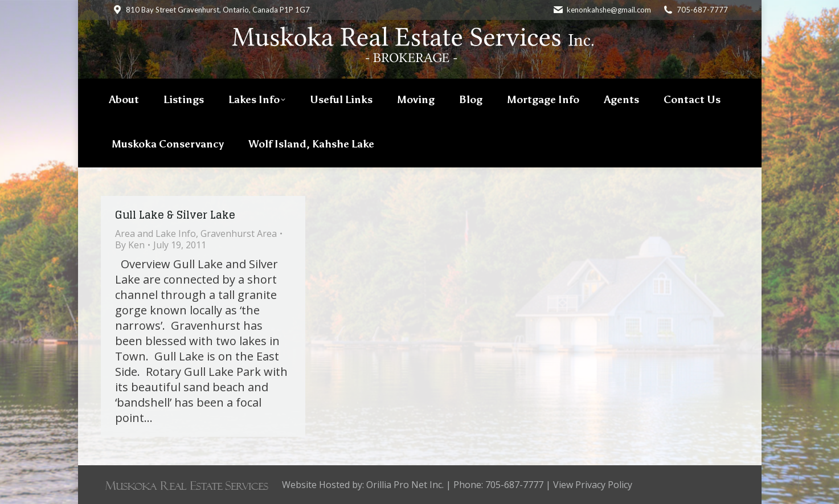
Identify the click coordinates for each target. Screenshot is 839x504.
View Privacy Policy (593, 485)
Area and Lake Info (155, 233)
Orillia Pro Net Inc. (405, 485)
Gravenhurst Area (239, 233)
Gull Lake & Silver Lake (175, 215)
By (130, 245)
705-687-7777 (702, 10)
